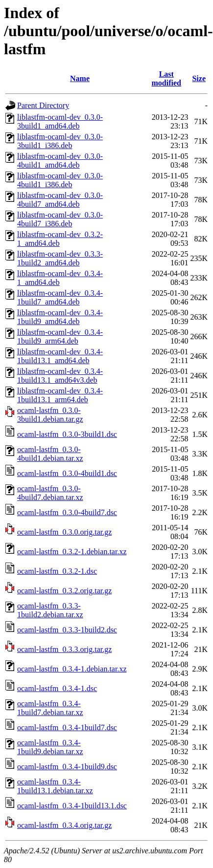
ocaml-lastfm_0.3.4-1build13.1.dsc (72, 806)
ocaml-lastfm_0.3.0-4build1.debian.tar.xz (50, 454)
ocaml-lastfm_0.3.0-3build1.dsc (67, 434)
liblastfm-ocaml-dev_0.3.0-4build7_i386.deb (60, 219)
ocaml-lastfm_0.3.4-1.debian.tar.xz (72, 669)
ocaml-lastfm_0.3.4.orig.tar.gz (64, 825)
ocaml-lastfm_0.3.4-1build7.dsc (67, 727)
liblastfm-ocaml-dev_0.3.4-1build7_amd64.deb (60, 297)
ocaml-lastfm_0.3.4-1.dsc (57, 688)
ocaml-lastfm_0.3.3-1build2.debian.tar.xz (50, 610)
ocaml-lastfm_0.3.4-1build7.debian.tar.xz (50, 708)
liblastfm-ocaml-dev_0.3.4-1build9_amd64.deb (60, 317)
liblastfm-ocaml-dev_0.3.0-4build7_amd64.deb (60, 200)
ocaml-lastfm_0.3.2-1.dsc (57, 571)
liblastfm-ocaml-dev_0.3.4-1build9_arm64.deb (60, 336)
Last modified (166, 78)
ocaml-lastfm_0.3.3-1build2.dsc (67, 630)
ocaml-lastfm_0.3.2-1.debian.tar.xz (72, 552)
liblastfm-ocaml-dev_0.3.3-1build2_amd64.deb (60, 258)
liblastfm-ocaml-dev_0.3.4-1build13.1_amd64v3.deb (60, 376)
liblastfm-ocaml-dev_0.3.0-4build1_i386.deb (60, 180)
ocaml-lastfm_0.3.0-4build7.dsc (67, 512)
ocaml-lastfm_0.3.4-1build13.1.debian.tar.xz (55, 786)
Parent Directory (43, 105)
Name (80, 78)
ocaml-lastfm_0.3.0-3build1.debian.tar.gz (50, 415)
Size (199, 78)
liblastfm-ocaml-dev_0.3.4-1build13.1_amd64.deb (60, 356)
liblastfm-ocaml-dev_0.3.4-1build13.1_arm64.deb (60, 395)
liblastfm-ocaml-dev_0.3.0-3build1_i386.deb (60, 141)
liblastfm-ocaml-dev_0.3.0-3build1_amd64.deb (60, 121)
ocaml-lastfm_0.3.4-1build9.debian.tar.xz (50, 747)
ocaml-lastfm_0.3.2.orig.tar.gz (64, 591)
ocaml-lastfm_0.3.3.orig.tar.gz (64, 649)
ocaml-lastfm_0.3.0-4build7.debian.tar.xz (50, 493)
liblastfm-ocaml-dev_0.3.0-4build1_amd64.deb (60, 161)
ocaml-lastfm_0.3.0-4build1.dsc (67, 473)
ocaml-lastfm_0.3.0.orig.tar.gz (64, 532)
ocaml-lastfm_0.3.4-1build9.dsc (67, 767)
